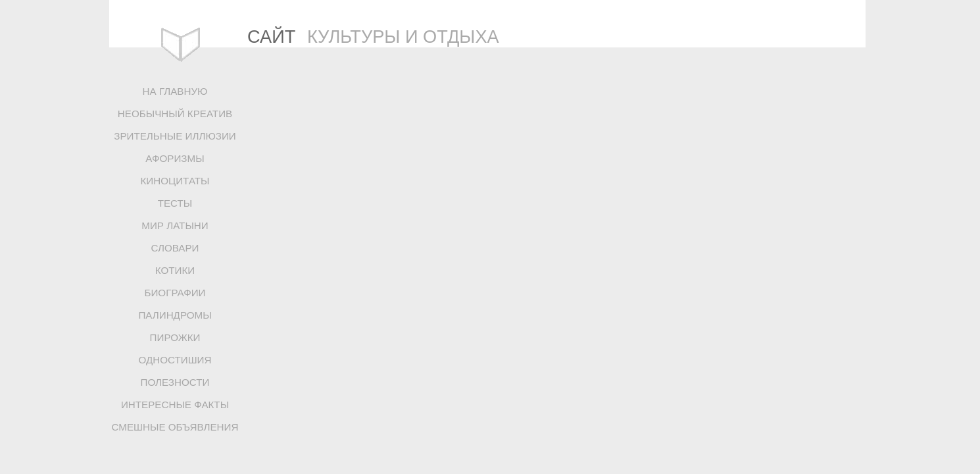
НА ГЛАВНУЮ (175, 91)
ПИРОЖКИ (175, 337)
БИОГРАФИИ (175, 293)
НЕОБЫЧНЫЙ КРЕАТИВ (175, 114)
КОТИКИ (175, 270)
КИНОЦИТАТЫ (175, 181)
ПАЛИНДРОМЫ (175, 315)
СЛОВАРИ (175, 248)
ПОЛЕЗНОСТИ (175, 382)
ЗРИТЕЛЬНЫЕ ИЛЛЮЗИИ (175, 136)
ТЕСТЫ (175, 203)
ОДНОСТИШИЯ (175, 360)
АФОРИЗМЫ (175, 158)
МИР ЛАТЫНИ (175, 225)
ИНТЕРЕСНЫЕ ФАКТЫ (175, 405)
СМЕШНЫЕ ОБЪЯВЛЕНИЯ (175, 427)
